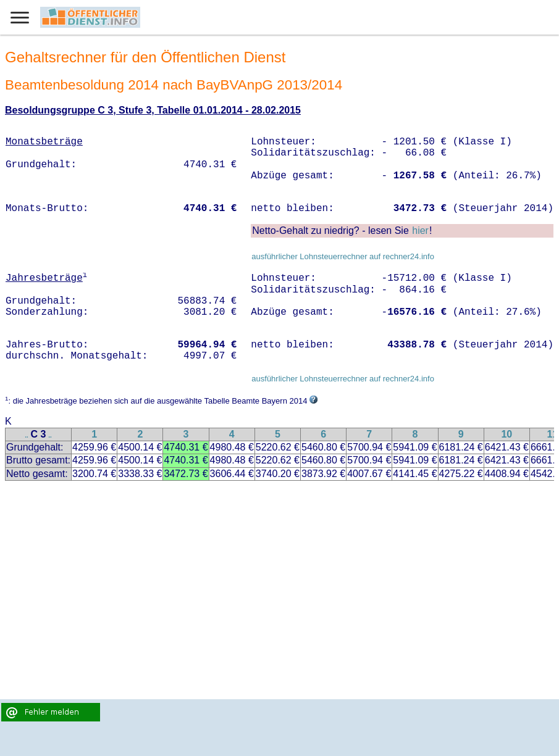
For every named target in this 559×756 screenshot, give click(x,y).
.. (27, 435)
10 (506, 434)
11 (553, 434)
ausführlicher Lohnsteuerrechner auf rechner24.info (343, 256)
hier (420, 231)
